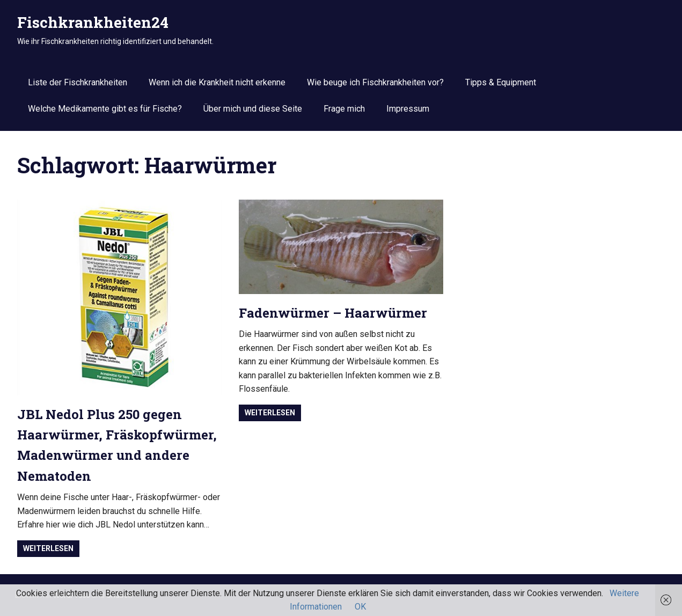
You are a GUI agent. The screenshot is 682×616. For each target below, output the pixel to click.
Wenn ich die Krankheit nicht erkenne (217, 82)
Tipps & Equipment (501, 82)
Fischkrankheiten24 (93, 22)
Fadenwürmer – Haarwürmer (333, 313)
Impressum (408, 109)
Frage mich (344, 109)
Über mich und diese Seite (253, 109)
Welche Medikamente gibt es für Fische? (105, 109)
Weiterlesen (48, 548)
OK (360, 607)
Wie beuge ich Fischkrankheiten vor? (375, 82)
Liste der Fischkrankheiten (78, 82)
